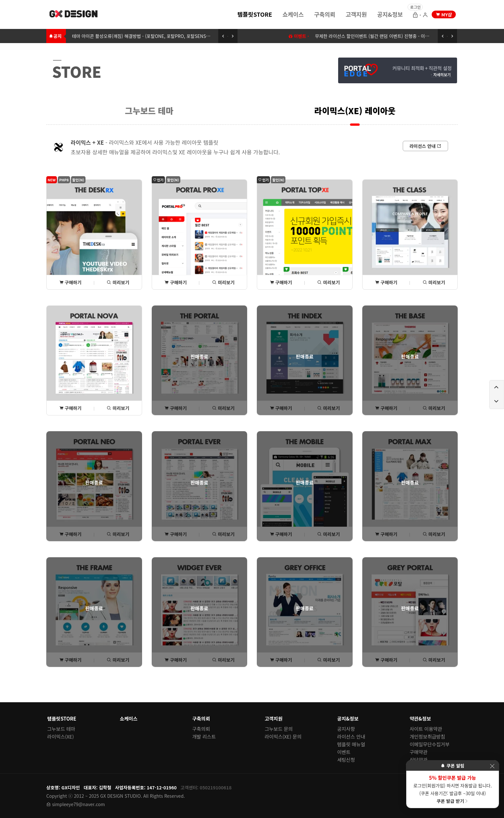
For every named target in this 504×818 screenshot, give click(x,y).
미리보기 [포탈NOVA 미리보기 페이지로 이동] (118, 408)
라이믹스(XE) (61, 736)
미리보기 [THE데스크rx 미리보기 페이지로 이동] (118, 282)
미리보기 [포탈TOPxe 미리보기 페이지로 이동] (328, 282)
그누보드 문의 (279, 729)
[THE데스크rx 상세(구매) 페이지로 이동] (94, 235)
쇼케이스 (293, 14)
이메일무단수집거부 (430, 744)
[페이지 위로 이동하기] (497, 387)
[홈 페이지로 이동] (74, 15)
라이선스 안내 (351, 736)
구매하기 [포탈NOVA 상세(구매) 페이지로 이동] (70, 408)
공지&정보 (390, 14)
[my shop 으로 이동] (444, 14)
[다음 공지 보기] (233, 36)
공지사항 (346, 729)
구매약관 (419, 752)
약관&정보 (420, 718)
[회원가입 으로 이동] (425, 15)
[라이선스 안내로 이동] (425, 146)
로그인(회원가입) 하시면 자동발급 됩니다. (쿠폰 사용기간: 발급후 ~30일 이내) (453, 789)
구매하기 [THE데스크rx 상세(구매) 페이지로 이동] (70, 282)
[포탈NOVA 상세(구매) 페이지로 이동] (94, 361)
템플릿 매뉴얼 (351, 744)
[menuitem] (255, 14)
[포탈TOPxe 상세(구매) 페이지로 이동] (305, 235)
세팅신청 (346, 760)
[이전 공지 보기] (223, 36)
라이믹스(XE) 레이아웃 (355, 110)
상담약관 (419, 760)
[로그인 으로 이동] (415, 15)
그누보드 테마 (149, 110)
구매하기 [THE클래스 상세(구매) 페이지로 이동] (386, 282)
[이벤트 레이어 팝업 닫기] (492, 766)
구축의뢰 (325, 14)
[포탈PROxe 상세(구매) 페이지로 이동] (200, 235)
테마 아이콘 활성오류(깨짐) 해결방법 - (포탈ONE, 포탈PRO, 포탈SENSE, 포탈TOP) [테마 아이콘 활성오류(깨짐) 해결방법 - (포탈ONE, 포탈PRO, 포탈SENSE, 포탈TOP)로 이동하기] (151, 36)
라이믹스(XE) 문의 (283, 736)
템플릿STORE (255, 14)
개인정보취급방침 (428, 736)
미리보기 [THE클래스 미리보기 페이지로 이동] (434, 282)
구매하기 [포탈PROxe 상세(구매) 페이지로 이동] (175, 282)
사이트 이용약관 (426, 729)
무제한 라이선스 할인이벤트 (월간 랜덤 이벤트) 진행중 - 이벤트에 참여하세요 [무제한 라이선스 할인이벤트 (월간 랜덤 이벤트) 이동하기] (386, 36)
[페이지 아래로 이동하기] (497, 402)
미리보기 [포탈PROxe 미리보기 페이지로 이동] (223, 282)
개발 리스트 (204, 736)
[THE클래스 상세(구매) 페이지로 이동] (410, 235)
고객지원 (356, 14)
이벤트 (344, 752)
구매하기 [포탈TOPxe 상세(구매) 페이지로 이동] (281, 282)
